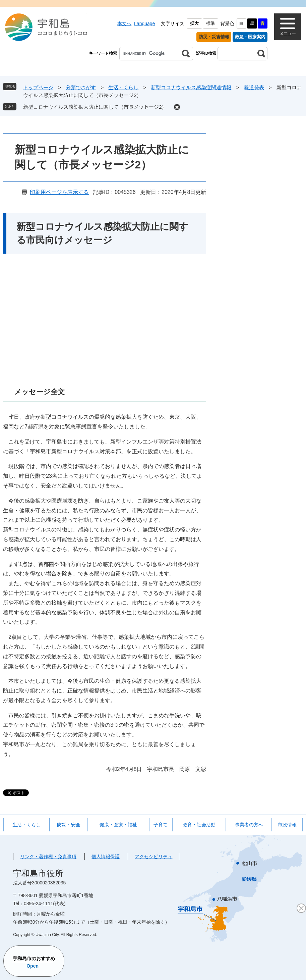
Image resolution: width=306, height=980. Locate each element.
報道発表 (254, 87)
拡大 (194, 23)
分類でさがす (81, 87)
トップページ (38, 87)
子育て (161, 825)
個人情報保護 (106, 857)
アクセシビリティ (154, 857)
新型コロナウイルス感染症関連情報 (191, 87)
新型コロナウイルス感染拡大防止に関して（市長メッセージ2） (95, 107)
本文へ (124, 23)
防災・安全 (69, 825)
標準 (210, 23)
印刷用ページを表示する (59, 192)
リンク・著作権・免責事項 (48, 857)
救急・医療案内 (250, 37)
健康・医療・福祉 (118, 825)
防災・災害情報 (214, 37)
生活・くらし (123, 87)
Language (144, 23)
